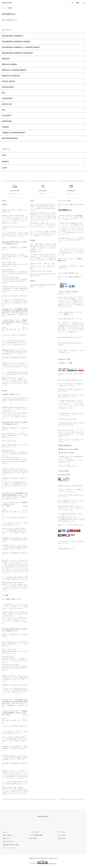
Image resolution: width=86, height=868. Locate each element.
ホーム (4, 8)
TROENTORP (7, 99)
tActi (3, 93)
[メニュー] (83, 3)
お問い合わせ (61, 839)
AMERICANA (7, 121)
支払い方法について (8, 843)
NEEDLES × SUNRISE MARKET (14, 70)
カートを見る (61, 836)
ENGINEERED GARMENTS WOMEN (16, 42)
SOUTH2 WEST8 (8, 81)
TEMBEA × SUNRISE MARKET (14, 133)
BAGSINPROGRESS (10, 138)
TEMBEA (5, 127)
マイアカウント (61, 833)
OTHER (5, 169)
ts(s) (3, 110)
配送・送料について (8, 836)
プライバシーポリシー (8, 849)
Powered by (43, 864)
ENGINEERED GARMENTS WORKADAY (17, 53)
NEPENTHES (7, 104)
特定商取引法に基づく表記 (10, 846)
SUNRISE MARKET (7, 3)
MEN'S (4, 156)
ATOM (35, 839)
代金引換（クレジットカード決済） (68, 450)
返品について (6, 839)
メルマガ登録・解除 (35, 836)
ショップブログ (34, 833)
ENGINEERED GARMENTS (12, 36)
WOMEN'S (11, 8)
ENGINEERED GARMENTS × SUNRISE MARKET (21, 47)
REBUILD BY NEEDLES (11, 76)
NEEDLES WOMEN (9, 64)
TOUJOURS (6, 116)
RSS (31, 839)
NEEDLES (6, 59)
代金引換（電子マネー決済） (66, 454)
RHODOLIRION (8, 87)
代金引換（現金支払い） (65, 446)
